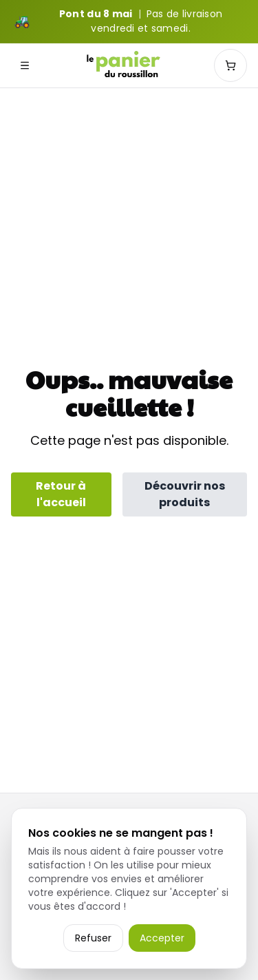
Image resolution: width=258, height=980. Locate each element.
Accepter (162, 938)
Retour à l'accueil (61, 494)
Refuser (93, 938)
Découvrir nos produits (185, 494)
